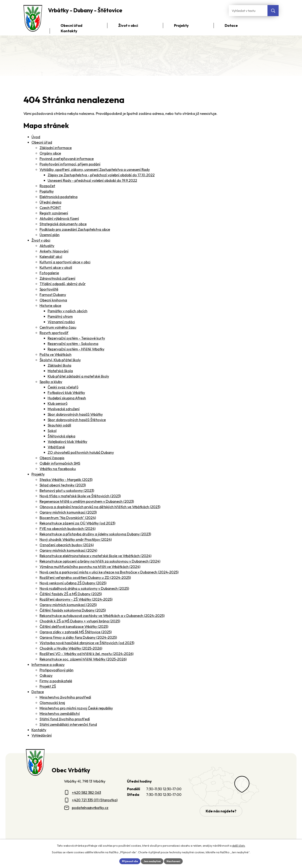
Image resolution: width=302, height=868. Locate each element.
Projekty (38, 474)
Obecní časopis (52, 458)
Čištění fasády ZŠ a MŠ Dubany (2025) (71, 594)
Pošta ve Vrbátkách (56, 355)
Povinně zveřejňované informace (67, 159)
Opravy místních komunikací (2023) (68, 512)
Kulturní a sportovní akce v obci (65, 262)
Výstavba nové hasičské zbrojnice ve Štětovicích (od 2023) (87, 643)
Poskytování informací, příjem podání (70, 164)
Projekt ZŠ (48, 686)
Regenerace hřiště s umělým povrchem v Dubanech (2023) (87, 501)
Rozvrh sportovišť (54, 333)
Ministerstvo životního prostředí (65, 697)
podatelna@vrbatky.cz (90, 808)
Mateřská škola (60, 371)
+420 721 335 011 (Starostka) (95, 800)
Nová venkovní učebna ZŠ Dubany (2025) (73, 583)
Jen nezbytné (152, 861)
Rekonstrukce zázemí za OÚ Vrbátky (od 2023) (77, 523)
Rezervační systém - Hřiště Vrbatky (76, 349)
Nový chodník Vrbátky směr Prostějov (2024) (76, 539)
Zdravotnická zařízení (57, 278)
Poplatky (47, 191)
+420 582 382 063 (86, 793)
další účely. (239, 845)
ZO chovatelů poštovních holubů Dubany (81, 452)
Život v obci (41, 240)
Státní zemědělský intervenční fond (68, 724)
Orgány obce (50, 153)
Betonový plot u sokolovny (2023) (67, 491)
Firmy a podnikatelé (56, 681)
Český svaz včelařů (63, 387)
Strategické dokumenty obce (63, 224)
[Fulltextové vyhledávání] (248, 11)
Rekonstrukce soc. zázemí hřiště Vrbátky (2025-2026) (83, 659)
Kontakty (39, 730)
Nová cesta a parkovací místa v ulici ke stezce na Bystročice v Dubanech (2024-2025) (109, 572)
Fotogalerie (49, 273)
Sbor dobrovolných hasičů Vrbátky (75, 414)
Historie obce (50, 306)
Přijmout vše (128, 861)
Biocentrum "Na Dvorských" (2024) (68, 518)
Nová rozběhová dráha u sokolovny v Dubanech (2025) (84, 588)
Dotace (38, 692)
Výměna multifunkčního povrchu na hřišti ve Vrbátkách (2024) (90, 567)
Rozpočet (47, 186)
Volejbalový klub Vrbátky (67, 442)
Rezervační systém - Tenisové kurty (76, 338)
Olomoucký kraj (52, 703)
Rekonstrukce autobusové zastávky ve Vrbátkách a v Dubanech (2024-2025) (102, 616)
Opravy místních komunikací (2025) (68, 605)
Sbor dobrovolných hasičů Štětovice (77, 420)
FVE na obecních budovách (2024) (68, 529)
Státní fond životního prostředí (65, 719)
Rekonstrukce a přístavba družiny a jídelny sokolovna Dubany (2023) (95, 534)
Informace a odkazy (48, 665)
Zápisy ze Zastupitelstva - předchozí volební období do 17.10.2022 (101, 175)
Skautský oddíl (59, 425)
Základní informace (56, 148)
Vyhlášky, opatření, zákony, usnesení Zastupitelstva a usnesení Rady (95, 170)
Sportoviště (49, 289)
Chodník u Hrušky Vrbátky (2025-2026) (71, 648)
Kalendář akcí (51, 257)
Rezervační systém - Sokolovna (73, 344)
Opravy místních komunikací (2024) (68, 550)
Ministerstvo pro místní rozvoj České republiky (76, 708)
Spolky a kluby (51, 382)
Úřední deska (50, 202)
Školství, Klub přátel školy (60, 360)
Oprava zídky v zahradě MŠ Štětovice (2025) (76, 632)
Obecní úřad (42, 142)
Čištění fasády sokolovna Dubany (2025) (73, 610)
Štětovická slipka (61, 436)
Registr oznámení (54, 213)
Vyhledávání (42, 735)
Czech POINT (50, 208)
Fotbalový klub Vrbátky (66, 393)
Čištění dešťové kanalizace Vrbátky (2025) (74, 627)
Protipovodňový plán (57, 670)
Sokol (52, 431)
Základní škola (59, 365)
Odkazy (46, 675)
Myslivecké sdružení (64, 409)
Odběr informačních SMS (60, 463)
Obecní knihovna (53, 300)
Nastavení (175, 861)
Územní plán (50, 235)
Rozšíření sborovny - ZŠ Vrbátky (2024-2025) (76, 599)
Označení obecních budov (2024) (67, 545)
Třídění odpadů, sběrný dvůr (63, 284)
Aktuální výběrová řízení (59, 219)
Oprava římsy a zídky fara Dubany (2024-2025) (78, 637)
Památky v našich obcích (68, 311)
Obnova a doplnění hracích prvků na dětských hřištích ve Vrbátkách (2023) (100, 507)
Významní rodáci (61, 322)
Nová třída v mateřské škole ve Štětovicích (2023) (80, 496)
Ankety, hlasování (54, 251)
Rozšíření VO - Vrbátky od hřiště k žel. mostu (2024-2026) (87, 654)
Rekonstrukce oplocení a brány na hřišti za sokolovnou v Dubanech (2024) (100, 561)
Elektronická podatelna (59, 197)
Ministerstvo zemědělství (60, 714)
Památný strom (60, 316)
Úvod (36, 137)
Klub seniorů (58, 403)
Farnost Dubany (53, 295)
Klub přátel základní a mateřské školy (78, 376)
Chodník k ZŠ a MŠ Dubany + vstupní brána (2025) (80, 621)
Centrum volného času (58, 327)
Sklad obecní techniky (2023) (63, 485)
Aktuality (47, 246)
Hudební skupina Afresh (67, 398)
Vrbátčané (56, 447)
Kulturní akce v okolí (56, 267)
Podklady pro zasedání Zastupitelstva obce (75, 229)
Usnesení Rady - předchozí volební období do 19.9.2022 (92, 180)
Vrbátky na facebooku (58, 469)
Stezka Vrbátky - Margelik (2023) (66, 480)
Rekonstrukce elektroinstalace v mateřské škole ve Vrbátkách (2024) (95, 556)
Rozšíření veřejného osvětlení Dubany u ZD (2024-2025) (85, 578)
